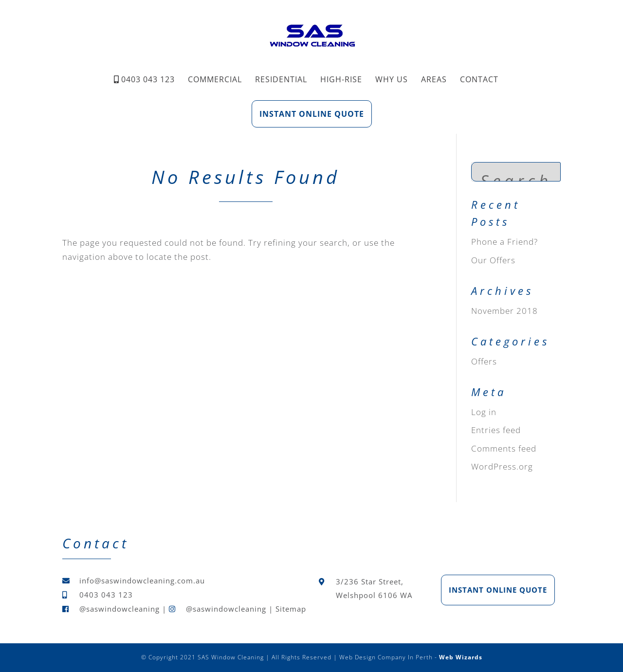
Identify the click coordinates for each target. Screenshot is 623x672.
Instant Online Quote (312, 114)
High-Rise (341, 79)
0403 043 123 (148, 79)
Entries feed (496, 430)
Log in (484, 412)
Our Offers (493, 260)
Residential (281, 79)
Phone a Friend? (504, 242)
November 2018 (504, 311)
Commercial (215, 79)
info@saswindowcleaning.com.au (142, 581)
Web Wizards (461, 657)
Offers (484, 361)
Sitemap (291, 609)
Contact (479, 79)
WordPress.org (502, 466)
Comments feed (504, 448)
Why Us (392, 79)
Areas (434, 79)
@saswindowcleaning (119, 609)
